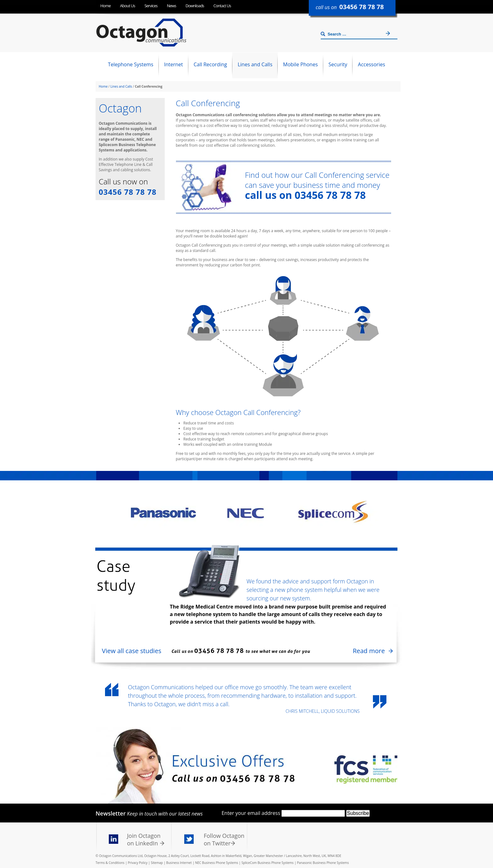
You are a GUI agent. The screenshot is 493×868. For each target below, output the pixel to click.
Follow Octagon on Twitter (224, 839)
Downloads (195, 6)
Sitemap (157, 863)
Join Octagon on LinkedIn (144, 839)
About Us (128, 6)
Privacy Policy (138, 863)
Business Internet (179, 863)
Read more (369, 651)
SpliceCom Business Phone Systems (268, 863)
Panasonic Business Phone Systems (323, 863)
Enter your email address (251, 813)
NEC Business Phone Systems (216, 863)
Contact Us (222, 6)
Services (151, 6)
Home (105, 6)
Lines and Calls (121, 86)
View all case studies (132, 651)
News (172, 6)
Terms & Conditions (110, 863)
